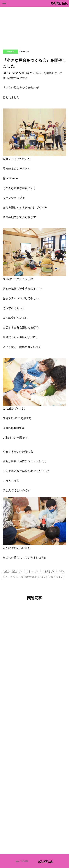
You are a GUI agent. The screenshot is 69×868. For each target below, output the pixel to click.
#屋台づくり (18, 571)
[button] (34, 132)
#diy (61, 571)
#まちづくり (34, 571)
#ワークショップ (13, 577)
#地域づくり (51, 571)
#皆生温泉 (31, 577)
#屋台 (6, 571)
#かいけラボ (45, 577)
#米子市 (59, 577)
